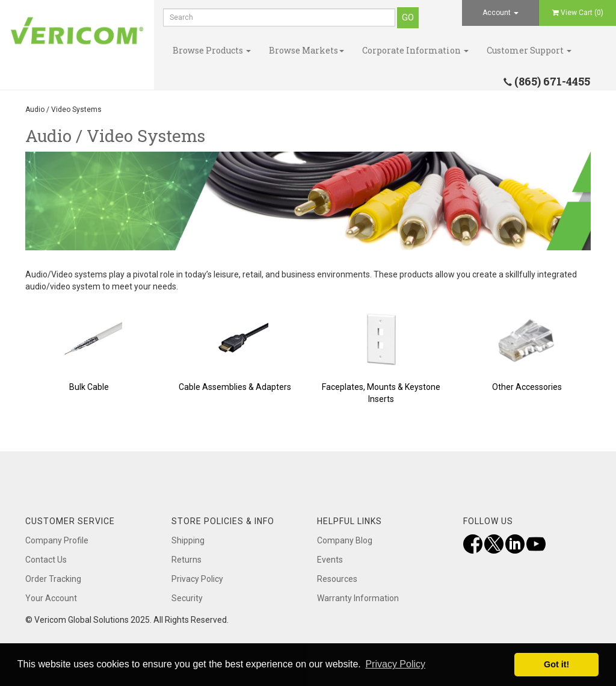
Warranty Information (358, 598)
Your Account (51, 598)
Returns (186, 560)
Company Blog (345, 540)
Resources (337, 579)
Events (330, 560)
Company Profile (57, 540)
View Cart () (578, 13)
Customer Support (529, 50)
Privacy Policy (197, 579)
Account (500, 13)
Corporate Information (415, 50)
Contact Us (46, 560)
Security (187, 598)
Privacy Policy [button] (395, 664)
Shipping (188, 540)
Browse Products (212, 50)
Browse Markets (306, 50)
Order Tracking (53, 579)
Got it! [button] (556, 664)
